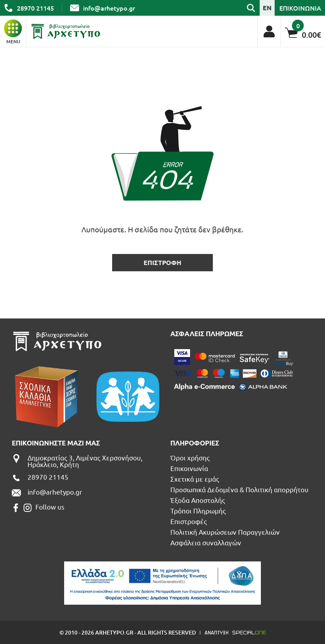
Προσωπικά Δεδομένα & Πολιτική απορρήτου (239, 489)
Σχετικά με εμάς (195, 479)
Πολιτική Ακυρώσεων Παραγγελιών (225, 532)
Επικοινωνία (189, 468)
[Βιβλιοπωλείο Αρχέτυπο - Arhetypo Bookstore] (66, 31)
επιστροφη (162, 262)
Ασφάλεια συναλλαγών (206, 542)
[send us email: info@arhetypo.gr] (102, 8)
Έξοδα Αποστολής (198, 500)
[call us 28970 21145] (29, 8)
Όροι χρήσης (190, 457)
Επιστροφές (189, 521)
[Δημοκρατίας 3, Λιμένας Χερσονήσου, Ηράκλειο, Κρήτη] (87, 461)
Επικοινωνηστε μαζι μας (56, 443)
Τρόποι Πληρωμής (198, 511)
